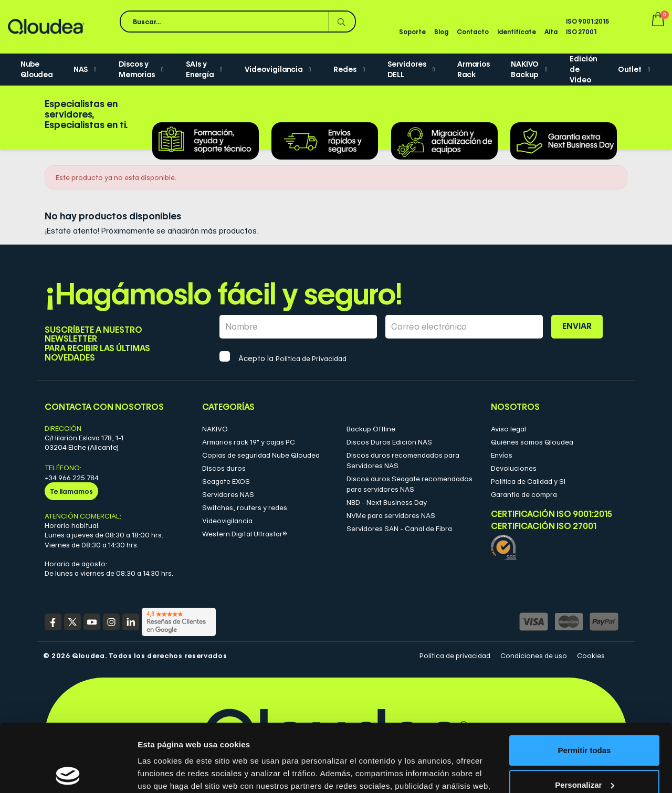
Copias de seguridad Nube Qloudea (261, 455)
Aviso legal (508, 429)
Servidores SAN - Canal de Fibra (399, 528)
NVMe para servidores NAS (391, 515)
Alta (551, 32)
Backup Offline (371, 429)
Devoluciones (514, 468)
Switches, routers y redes (245, 507)
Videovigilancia (227, 521)
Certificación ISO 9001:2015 (552, 514)
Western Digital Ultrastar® (245, 534)
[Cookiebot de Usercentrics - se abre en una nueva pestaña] (68, 773)
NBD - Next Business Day (387, 502)
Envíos (502, 455)
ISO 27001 (581, 32)
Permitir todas (585, 683)
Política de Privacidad (311, 358)
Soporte (412, 32)
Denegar (584, 751)
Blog (441, 32)
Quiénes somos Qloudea (532, 442)
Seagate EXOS (226, 481)
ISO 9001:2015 (587, 21)
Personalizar (585, 717)
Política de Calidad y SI (528, 481)
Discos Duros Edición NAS (389, 442)
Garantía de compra (524, 494)
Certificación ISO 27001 (544, 526)
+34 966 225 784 (72, 478)
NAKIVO (215, 429)
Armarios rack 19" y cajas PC (249, 442)
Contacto (473, 32)
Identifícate (517, 32)
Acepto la (292, 358)
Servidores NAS (228, 494)
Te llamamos (71, 491)
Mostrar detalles (168, 772)
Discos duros (224, 468)
